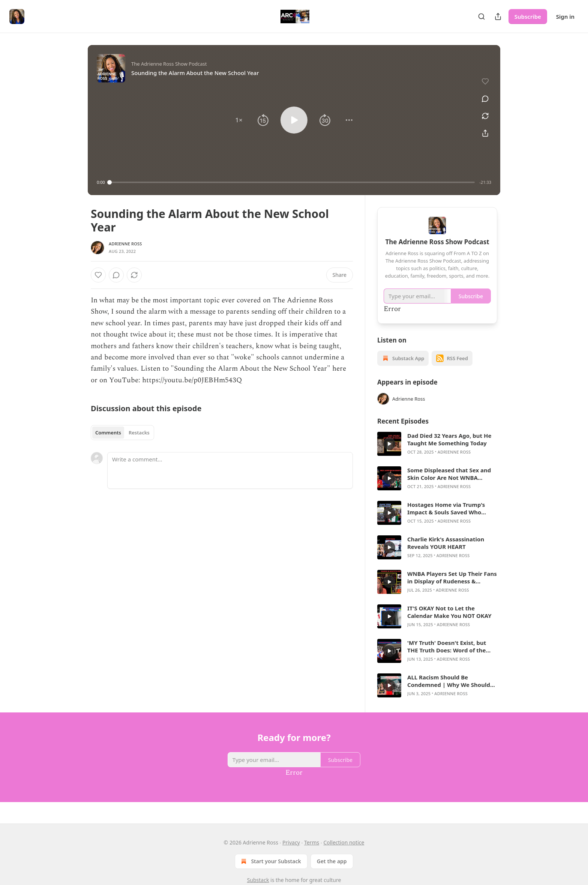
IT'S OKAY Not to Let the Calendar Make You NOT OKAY (449, 612)
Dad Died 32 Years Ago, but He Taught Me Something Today (449, 439)
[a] (389, 444)
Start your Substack (270, 861)
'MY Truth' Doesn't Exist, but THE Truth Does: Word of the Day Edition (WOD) (447, 646)
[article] (437, 444)
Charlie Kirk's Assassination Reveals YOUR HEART (446, 543)
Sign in (565, 17)
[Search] (481, 17)
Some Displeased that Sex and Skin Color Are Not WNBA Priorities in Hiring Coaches (449, 474)
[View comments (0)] (483, 95)
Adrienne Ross (125, 244)
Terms (312, 842)
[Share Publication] (498, 17)
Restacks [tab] (139, 433)
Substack (258, 880)
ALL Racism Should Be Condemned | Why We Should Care (449, 681)
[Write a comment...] (230, 470)
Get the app (332, 861)
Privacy (291, 842)
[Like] (98, 275)
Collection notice (344, 842)
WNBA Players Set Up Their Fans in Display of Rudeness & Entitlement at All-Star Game (452, 577)
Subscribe (528, 17)
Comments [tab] (108, 433)
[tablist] (122, 433)
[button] (239, 120)
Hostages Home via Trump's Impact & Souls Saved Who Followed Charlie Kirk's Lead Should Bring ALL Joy (446, 508)
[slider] (292, 182)
